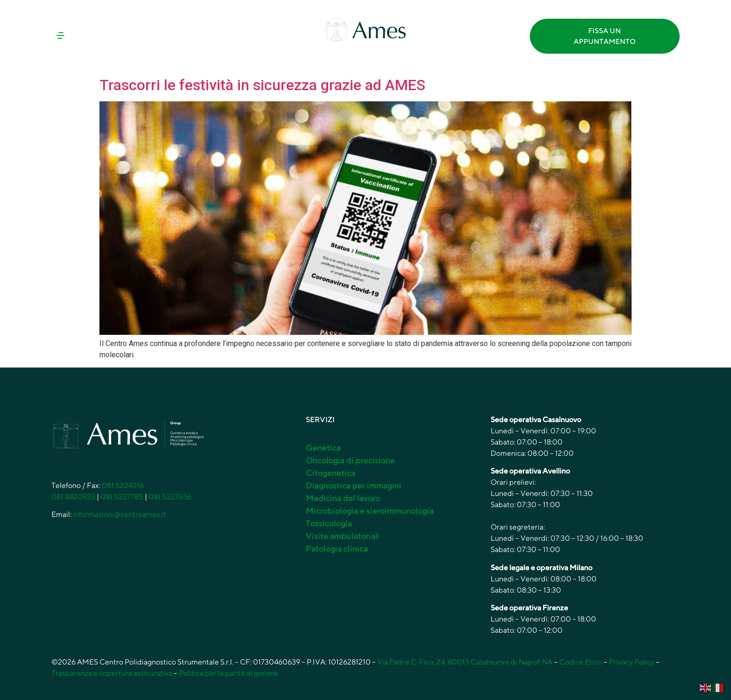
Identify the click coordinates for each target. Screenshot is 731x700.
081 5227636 (170, 497)
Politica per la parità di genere (228, 673)
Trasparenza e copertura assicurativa (112, 673)
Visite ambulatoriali (343, 536)
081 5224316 (123, 485)
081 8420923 (73, 497)
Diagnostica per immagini (354, 485)
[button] (127, 36)
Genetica (323, 448)
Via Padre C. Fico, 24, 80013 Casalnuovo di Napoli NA (465, 662)
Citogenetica (330, 473)
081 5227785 (122, 497)
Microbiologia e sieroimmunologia (370, 511)
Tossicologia (329, 523)
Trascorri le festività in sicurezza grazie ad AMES (262, 85)
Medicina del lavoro (343, 498)
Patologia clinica (337, 548)
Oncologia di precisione (350, 460)
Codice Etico (581, 662)
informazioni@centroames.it (119, 514)
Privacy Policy (632, 662)
